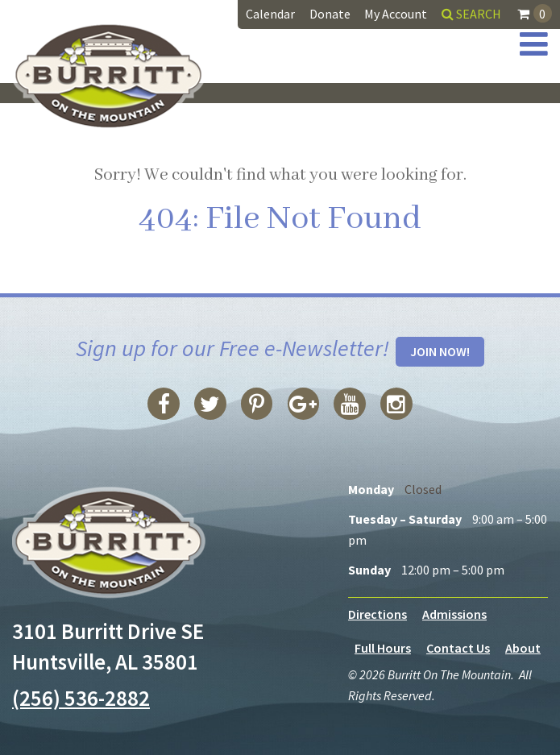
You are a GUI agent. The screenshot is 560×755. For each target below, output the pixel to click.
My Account (396, 14)
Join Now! (440, 351)
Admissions (454, 614)
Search (471, 14)
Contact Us (458, 648)
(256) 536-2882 (81, 698)
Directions (377, 614)
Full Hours (383, 648)
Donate (330, 14)
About (523, 648)
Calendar (270, 14)
